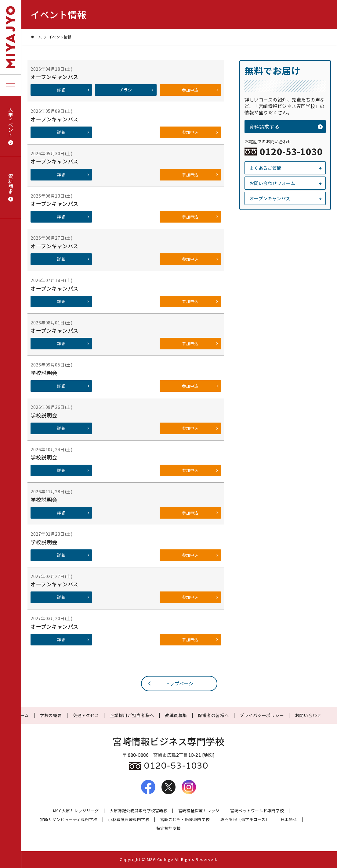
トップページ (170, 683)
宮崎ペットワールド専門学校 (257, 811)
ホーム (39, 37)
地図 (208, 755)
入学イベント (11, 126)
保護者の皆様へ (213, 715)
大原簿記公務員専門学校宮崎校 (138, 811)
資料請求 (11, 188)
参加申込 (200, 90)
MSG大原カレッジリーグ (76, 811)
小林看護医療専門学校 (129, 820)
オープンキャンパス (286, 198)
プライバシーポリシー (262, 715)
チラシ (137, 90)
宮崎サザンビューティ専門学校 (69, 820)
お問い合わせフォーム (286, 183)
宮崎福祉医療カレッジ (199, 811)
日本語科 (289, 820)
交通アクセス (86, 715)
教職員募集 (176, 715)
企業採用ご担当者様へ (132, 715)
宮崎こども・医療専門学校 (185, 820)
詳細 (73, 90)
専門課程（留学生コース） (245, 820)
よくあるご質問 (286, 168)
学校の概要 (51, 715)
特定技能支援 (169, 829)
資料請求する (286, 127)
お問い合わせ (308, 715)
